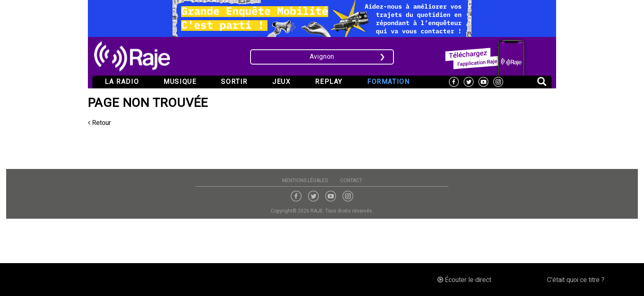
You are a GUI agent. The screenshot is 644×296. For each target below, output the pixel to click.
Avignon (322, 57)
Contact (351, 180)
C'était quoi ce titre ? (576, 280)
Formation (388, 82)
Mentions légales (305, 180)
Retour (99, 123)
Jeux (281, 82)
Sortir (234, 82)
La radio (122, 82)
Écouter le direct (464, 280)
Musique (180, 82)
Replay (329, 82)
